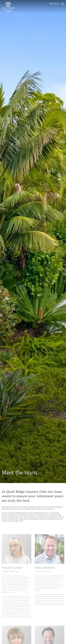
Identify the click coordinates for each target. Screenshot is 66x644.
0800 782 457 (54, 4)
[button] (62, 4)
